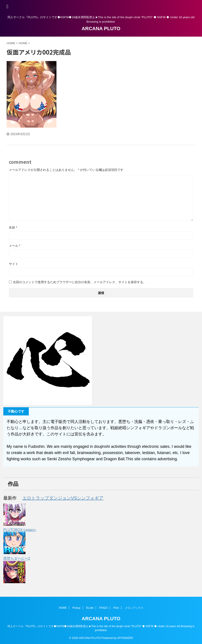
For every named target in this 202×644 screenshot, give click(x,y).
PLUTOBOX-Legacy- (20, 530)
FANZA (104, 608)
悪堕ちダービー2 (17, 558)
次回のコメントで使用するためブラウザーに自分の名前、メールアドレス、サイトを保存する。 (80, 282)
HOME (63, 608)
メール (15, 246)
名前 (13, 227)
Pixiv (116, 608)
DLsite (90, 608)
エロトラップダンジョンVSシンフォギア (63, 498)
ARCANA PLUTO (101, 29)
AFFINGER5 (125, 638)
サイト (14, 264)
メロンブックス (134, 608)
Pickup (76, 608)
